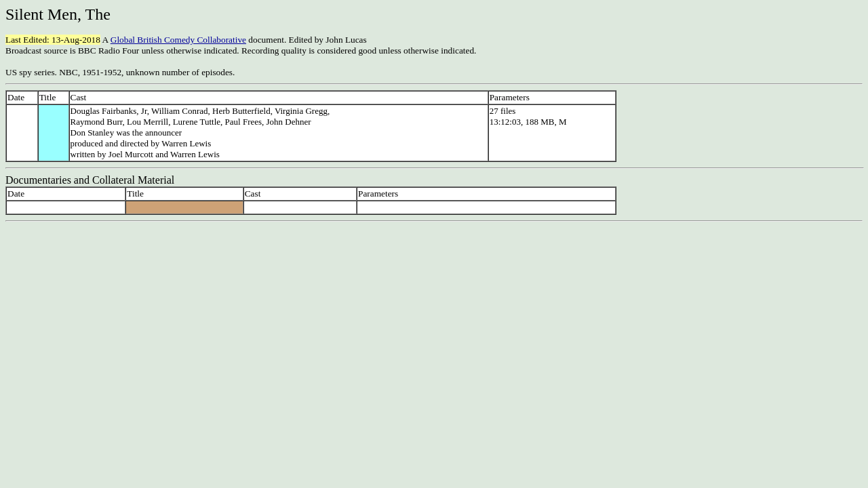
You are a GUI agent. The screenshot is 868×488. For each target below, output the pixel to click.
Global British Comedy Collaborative (178, 40)
